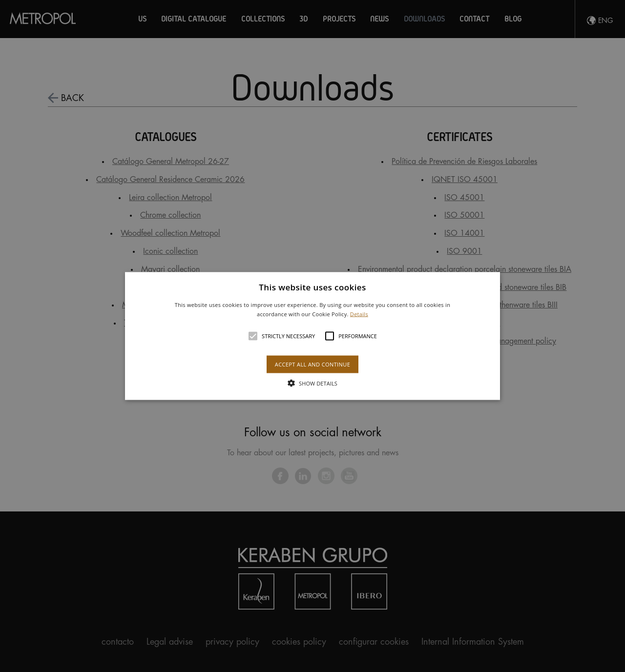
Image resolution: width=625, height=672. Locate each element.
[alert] (312, 336)
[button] (312, 336)
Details (359, 314)
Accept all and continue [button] (312, 364)
